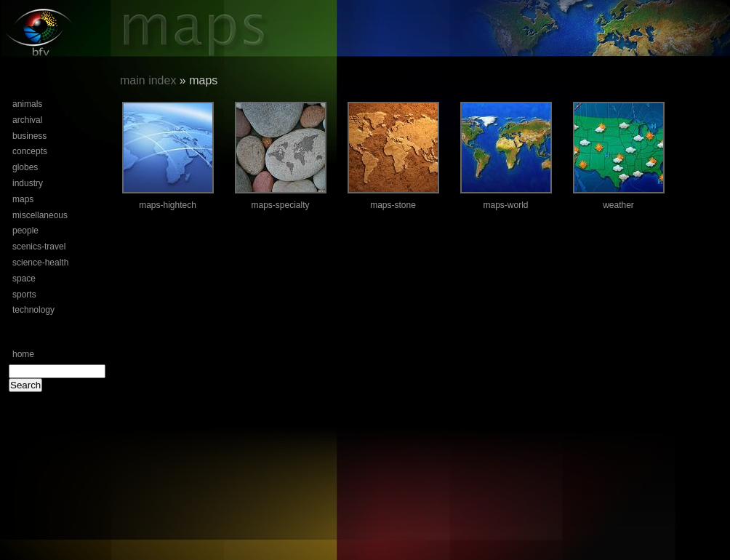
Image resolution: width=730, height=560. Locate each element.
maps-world (505, 205)
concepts (30, 151)
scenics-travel (39, 247)
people (25, 231)
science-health (40, 263)
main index (148, 80)
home (23, 354)
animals (27, 104)
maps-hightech (168, 205)
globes (25, 167)
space (24, 279)
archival (27, 120)
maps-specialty (280, 205)
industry (28, 183)
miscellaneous (40, 215)
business (29, 136)
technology (33, 310)
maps (23, 199)
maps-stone (393, 205)
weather (618, 205)
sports (24, 295)
